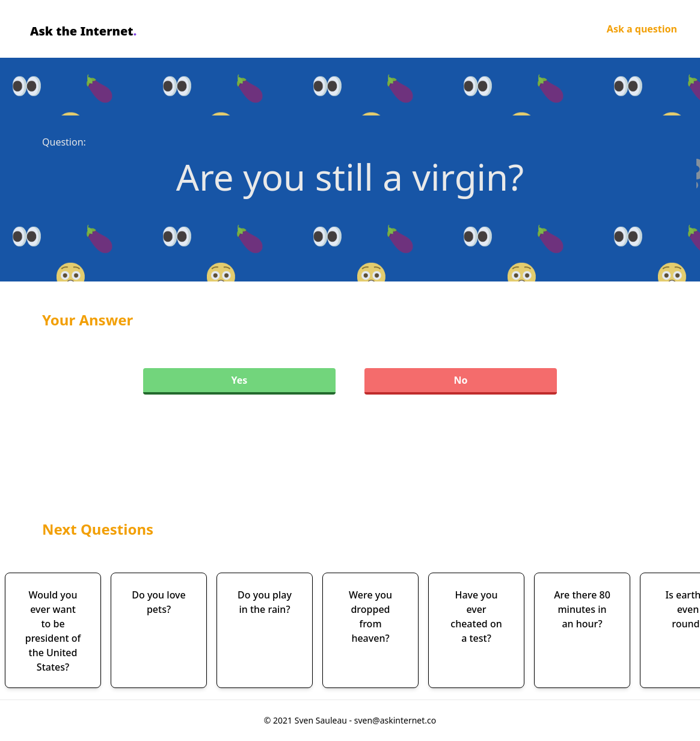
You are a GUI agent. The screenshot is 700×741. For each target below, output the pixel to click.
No (460, 380)
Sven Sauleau (322, 720)
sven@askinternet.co (395, 720)
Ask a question (642, 29)
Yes (240, 380)
